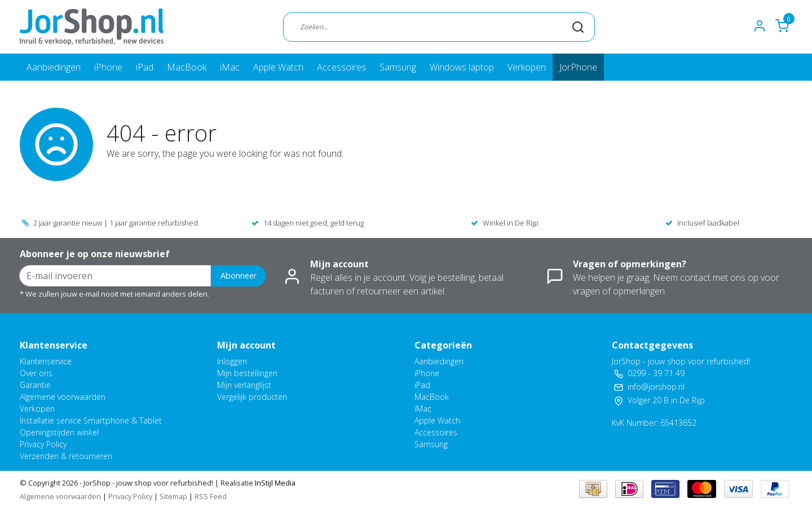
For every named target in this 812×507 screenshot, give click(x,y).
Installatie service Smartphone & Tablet (91, 420)
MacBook (187, 67)
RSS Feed (211, 496)
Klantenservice (46, 361)
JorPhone (578, 67)
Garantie (35, 385)
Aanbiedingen (54, 67)
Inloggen (232, 361)
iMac (230, 67)
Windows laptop (462, 67)
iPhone (108, 67)
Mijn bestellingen (247, 373)
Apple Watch (278, 67)
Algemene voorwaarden (63, 397)
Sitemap (173, 496)
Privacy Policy (43, 444)
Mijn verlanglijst (244, 385)
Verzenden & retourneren (66, 456)
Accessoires (341, 67)
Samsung (398, 67)
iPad (145, 67)
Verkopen (527, 67)
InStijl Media (274, 483)
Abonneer (239, 275)
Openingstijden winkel (59, 432)
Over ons (36, 373)
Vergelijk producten (252, 397)
